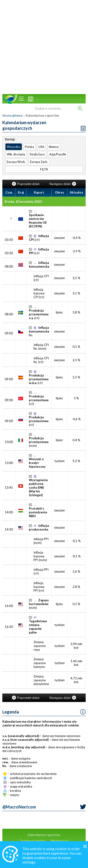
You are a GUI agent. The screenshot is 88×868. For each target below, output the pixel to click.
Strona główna (12, 115)
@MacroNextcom (19, 807)
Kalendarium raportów (44, 835)
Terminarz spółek (33, 841)
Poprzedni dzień (26, 184)
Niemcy (54, 147)
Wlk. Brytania (16, 154)
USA (41, 147)
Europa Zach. (39, 162)
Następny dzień (63, 184)
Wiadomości (59, 841)
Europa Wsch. (16, 162)
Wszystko (14, 147)
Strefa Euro (37, 154)
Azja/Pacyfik (58, 154)
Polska (29, 147)
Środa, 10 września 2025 (23, 201)
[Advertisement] (44, 46)
